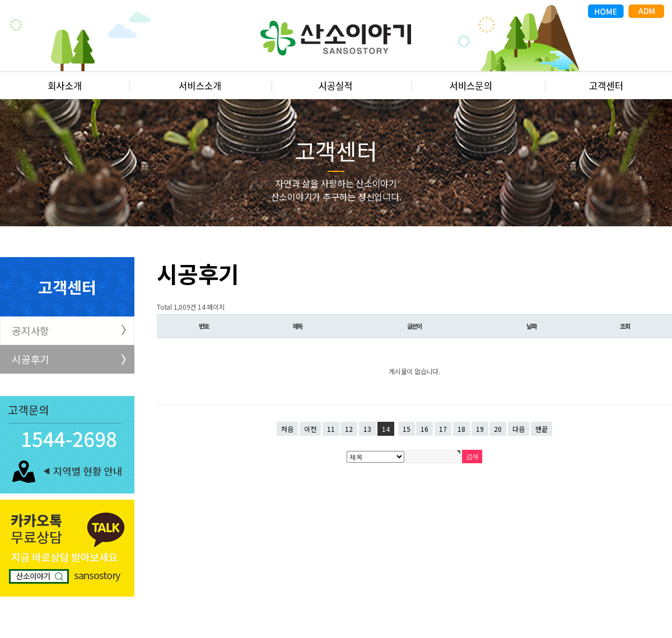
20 (498, 429)
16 (424, 429)
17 (443, 429)
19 (480, 429)
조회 (625, 326)
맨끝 (542, 429)
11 (331, 429)
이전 (310, 429)
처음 (287, 429)
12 (349, 429)
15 (407, 429)
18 (461, 429)
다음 (519, 429)
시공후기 (31, 359)
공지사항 (31, 330)
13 (367, 429)
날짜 (531, 326)
